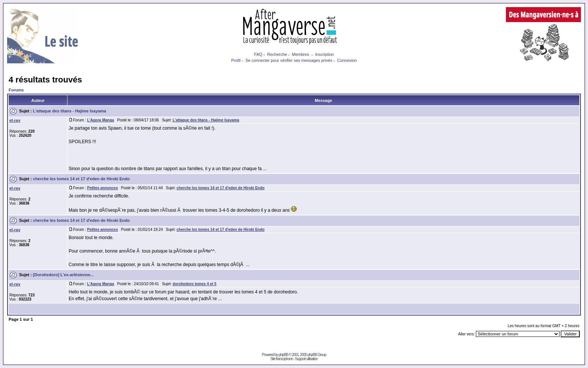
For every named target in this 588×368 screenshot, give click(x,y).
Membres (301, 54)
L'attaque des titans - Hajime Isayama (70, 111)
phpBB (283, 355)
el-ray (15, 120)
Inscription (324, 54)
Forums (16, 90)
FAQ (258, 54)
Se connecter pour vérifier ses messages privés (289, 60)
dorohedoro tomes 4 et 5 (194, 284)
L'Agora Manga (100, 120)
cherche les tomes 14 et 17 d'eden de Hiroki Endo (81, 179)
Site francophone (282, 359)
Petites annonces (102, 188)
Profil (236, 60)
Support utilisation (307, 359)
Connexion (347, 60)
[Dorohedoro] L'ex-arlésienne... (63, 275)
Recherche (277, 54)
